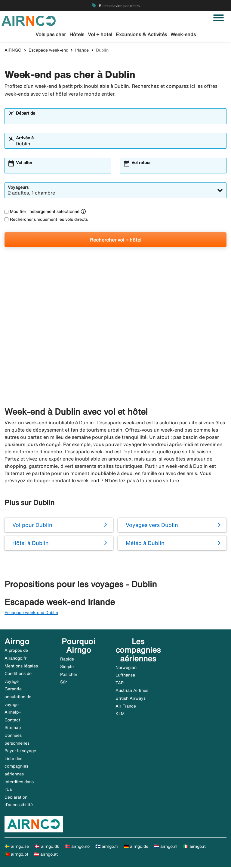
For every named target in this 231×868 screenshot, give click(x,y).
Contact (12, 721)
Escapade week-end (48, 51)
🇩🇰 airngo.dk (47, 847)
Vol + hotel (100, 34)
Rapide (67, 660)
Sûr (63, 683)
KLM (120, 715)
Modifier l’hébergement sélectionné (42, 213)
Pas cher (69, 675)
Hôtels (77, 34)
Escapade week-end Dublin (31, 613)
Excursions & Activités (141, 34)
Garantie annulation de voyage (18, 698)
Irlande (82, 51)
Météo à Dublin (145, 544)
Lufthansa (125, 676)
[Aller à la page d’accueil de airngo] (29, 20)
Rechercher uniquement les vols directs (46, 220)
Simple (67, 668)
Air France (126, 707)
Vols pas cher (51, 34)
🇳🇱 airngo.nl (166, 847)
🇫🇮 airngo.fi (107, 847)
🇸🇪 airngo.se (17, 847)
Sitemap (13, 729)
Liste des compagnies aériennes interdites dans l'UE (19, 775)
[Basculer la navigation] (219, 18)
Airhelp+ (13, 713)
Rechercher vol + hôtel (116, 241)
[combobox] (119, 120)
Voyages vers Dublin (152, 526)
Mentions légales (21, 667)
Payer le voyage (20, 752)
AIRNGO (13, 51)
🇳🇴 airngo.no (77, 847)
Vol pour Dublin (32, 526)
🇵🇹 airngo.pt (16, 855)
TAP (120, 684)
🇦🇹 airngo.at (46, 855)
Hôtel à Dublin (31, 544)
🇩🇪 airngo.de (136, 847)
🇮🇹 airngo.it (194, 847)
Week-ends (183, 34)
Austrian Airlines (132, 692)
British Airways (131, 699)
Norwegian (126, 668)
